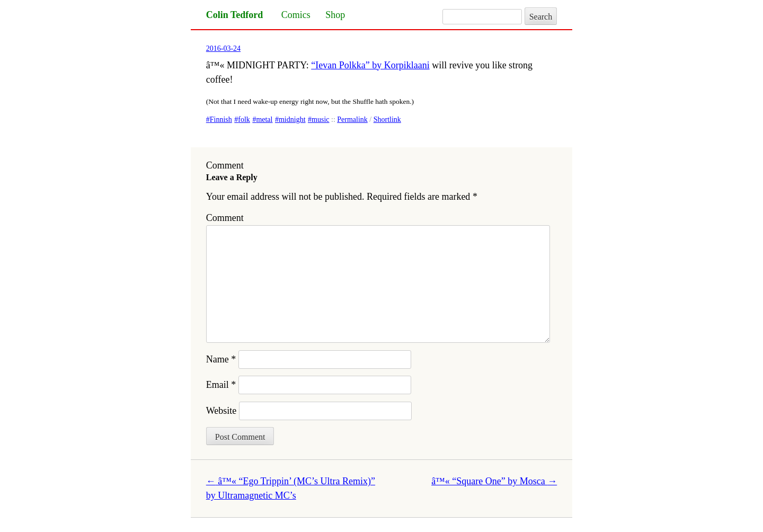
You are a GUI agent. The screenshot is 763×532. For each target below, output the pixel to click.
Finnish (221, 119)
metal (264, 119)
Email (221, 385)
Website (221, 411)
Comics (296, 15)
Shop (335, 15)
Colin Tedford (235, 15)
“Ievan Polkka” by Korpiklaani (370, 65)
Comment (225, 218)
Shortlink (387, 119)
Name (221, 359)
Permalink (352, 119)
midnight (292, 119)
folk (244, 119)
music (320, 119)
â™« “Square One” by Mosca (494, 481)
